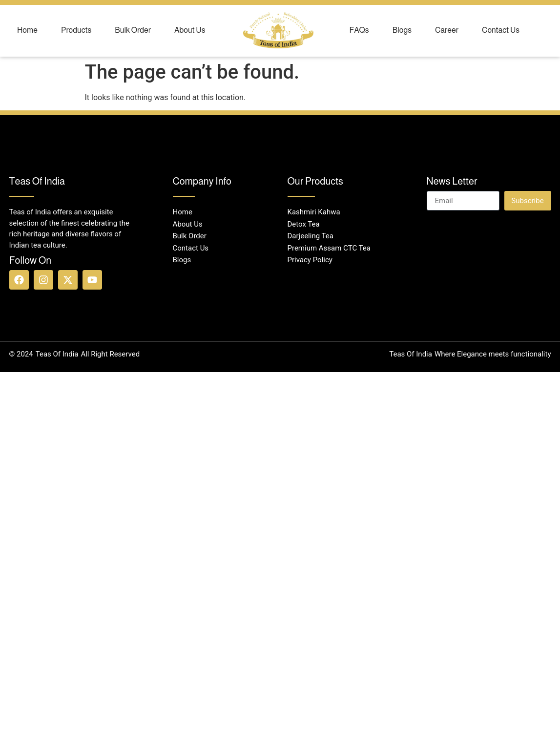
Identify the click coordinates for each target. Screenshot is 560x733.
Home (27, 30)
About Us (190, 30)
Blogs (402, 30)
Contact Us (501, 30)
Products (76, 30)
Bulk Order (133, 30)
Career (447, 30)
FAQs (359, 30)
